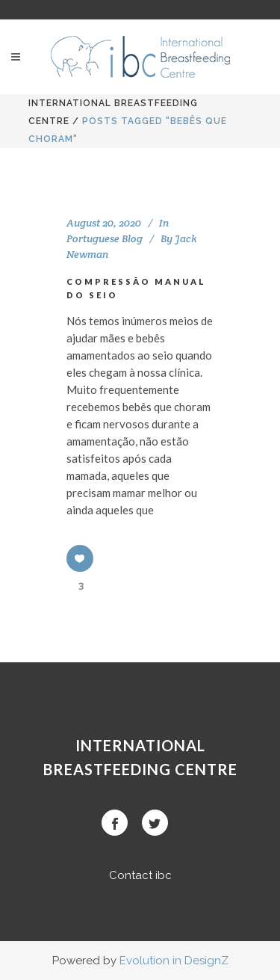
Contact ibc (140, 875)
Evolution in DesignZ (174, 961)
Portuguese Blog (105, 238)
